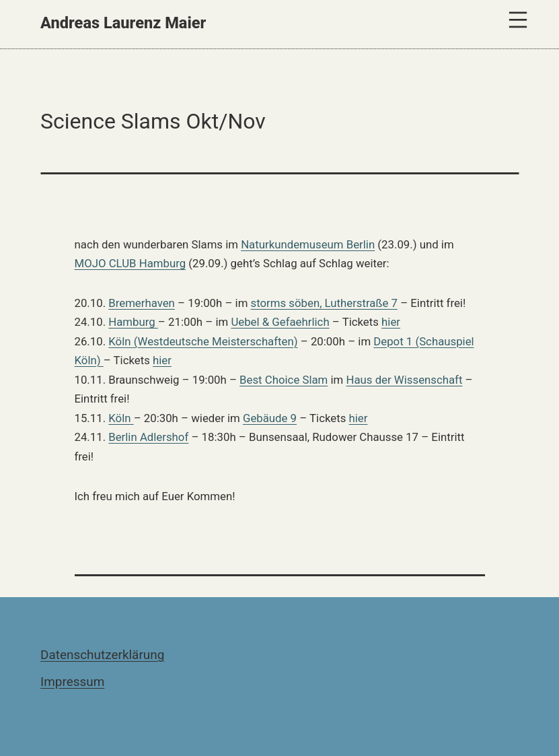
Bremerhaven (142, 303)
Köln (121, 418)
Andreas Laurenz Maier (123, 23)
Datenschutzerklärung (102, 655)
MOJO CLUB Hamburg (131, 263)
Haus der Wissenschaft (404, 380)
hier (391, 322)
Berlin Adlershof (148, 437)
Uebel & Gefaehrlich (280, 322)
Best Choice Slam (284, 380)
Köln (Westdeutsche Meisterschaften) (203, 341)
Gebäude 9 (270, 418)
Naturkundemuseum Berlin (308, 244)
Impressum (72, 682)
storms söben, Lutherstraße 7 (324, 303)
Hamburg (133, 322)
